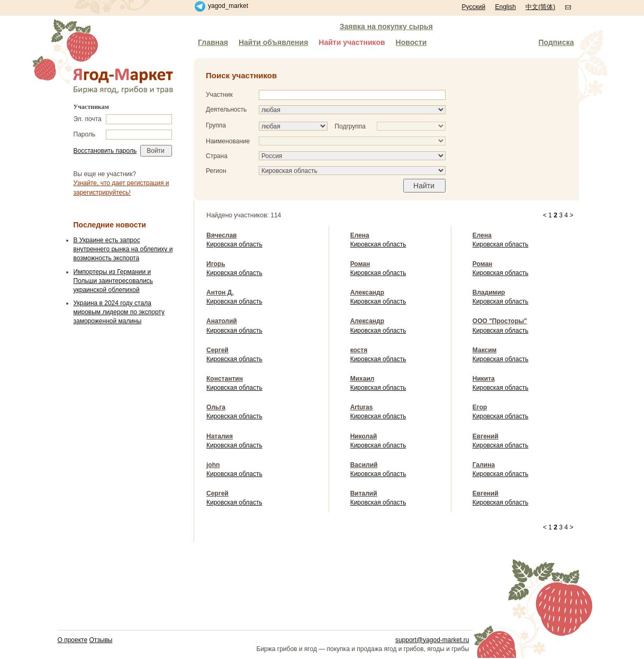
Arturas (362, 407)
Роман (360, 264)
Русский (474, 7)
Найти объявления (273, 42)
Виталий (364, 493)
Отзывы (101, 640)
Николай (364, 436)
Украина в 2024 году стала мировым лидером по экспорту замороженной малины (119, 312)
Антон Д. (220, 292)
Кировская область (234, 244)
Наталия (220, 436)
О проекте (73, 640)
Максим (485, 350)
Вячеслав (222, 235)
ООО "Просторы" (500, 321)
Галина (484, 465)
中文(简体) (540, 7)
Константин (225, 379)
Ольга (216, 407)
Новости (411, 42)
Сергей (217, 350)
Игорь (216, 264)
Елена (360, 235)
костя (359, 350)
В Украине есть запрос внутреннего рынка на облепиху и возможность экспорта (123, 249)
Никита (484, 379)
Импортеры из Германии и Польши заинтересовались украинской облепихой (114, 281)
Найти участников (352, 42)
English (505, 7)
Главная (213, 42)
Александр (367, 292)
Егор (480, 407)
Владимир (489, 292)
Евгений (486, 436)
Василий (364, 465)
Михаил (362, 379)
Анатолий (222, 321)
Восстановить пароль (105, 151)
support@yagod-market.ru (432, 640)
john (213, 465)
